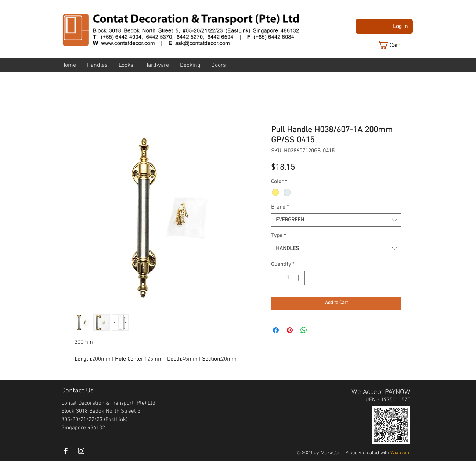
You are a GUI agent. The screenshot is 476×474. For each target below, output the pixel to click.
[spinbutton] (288, 278)
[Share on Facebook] (276, 330)
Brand (280, 207)
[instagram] (81, 451)
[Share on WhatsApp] (304, 330)
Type (278, 236)
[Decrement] (277, 278)
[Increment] (299, 278)
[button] (394, 45)
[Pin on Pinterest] (290, 330)
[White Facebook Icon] (66, 451)
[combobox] (336, 220)
